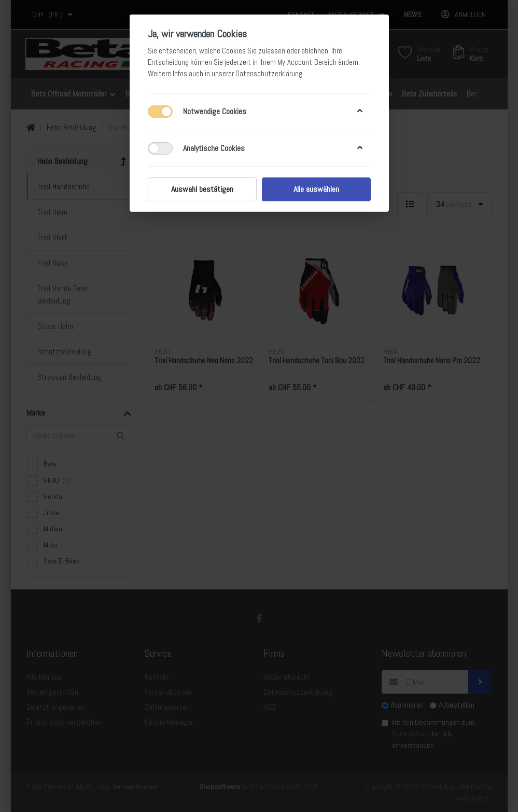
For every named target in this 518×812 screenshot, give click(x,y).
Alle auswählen (316, 189)
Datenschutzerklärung (269, 74)
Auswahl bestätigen (202, 189)
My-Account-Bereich (307, 62)
